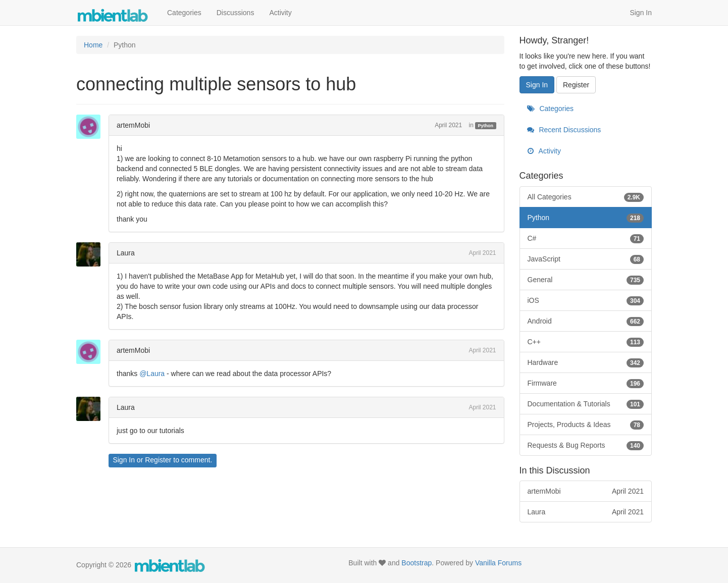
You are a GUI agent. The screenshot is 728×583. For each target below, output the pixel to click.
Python (486, 126)
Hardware (586, 362)
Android (586, 321)
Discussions (236, 13)
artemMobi (133, 125)
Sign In (641, 13)
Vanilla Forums (498, 563)
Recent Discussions (564, 130)
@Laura (152, 374)
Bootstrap (417, 563)
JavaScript (586, 259)
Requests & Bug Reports (586, 445)
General (586, 280)
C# (586, 238)
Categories (184, 13)
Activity (280, 13)
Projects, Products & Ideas (586, 425)
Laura (126, 253)
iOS (586, 300)
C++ (586, 342)
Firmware (586, 383)
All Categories (586, 197)
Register (158, 460)
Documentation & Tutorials (586, 404)
